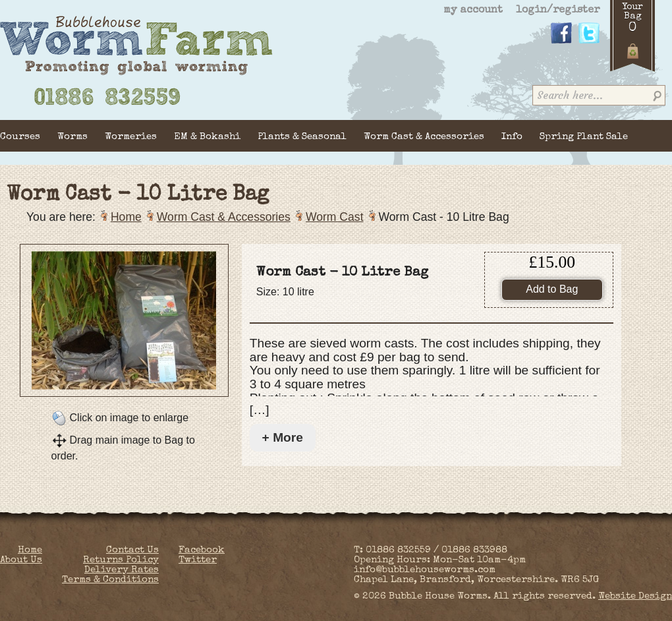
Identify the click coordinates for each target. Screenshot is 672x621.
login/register (558, 11)
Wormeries (131, 137)
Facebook (202, 550)
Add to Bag (552, 289)
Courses (20, 137)
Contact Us (132, 550)
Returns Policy (121, 560)
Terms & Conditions (110, 580)
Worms (72, 137)
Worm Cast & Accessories (424, 137)
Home (126, 217)
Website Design (635, 596)
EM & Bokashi (207, 137)
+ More (283, 437)
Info (512, 137)
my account (473, 11)
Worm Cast (335, 217)
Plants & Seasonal (302, 137)
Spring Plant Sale (584, 137)
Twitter (198, 560)
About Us (21, 560)
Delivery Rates (122, 570)
